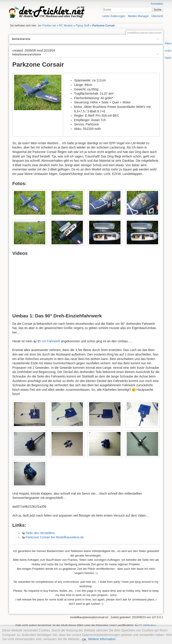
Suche (158, 10)
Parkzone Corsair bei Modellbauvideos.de (55, 537)
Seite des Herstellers (40, 533)
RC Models (66, 26)
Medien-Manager (138, 16)
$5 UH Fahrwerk (49, 341)
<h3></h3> (61, 286)
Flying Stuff (83, 26)
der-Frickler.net (47, 26)
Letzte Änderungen (114, 16)
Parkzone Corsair (104, 26)
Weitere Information (102, 639)
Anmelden (157, 4)
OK (84, 640)
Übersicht (157, 16)
